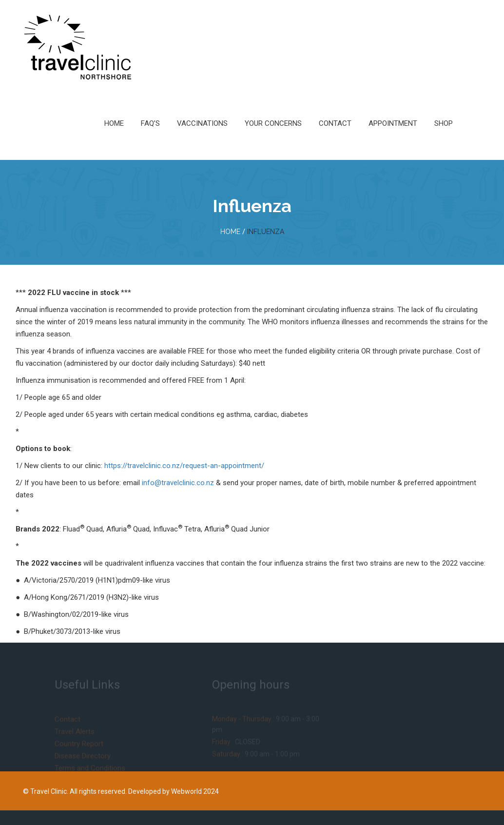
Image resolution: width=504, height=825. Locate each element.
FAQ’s (150, 123)
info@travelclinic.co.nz (178, 483)
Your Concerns (273, 123)
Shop (444, 123)
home (230, 232)
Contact (335, 123)
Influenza (266, 232)
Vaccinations (202, 123)
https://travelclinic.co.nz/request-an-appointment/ (184, 466)
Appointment (393, 123)
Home (114, 123)
